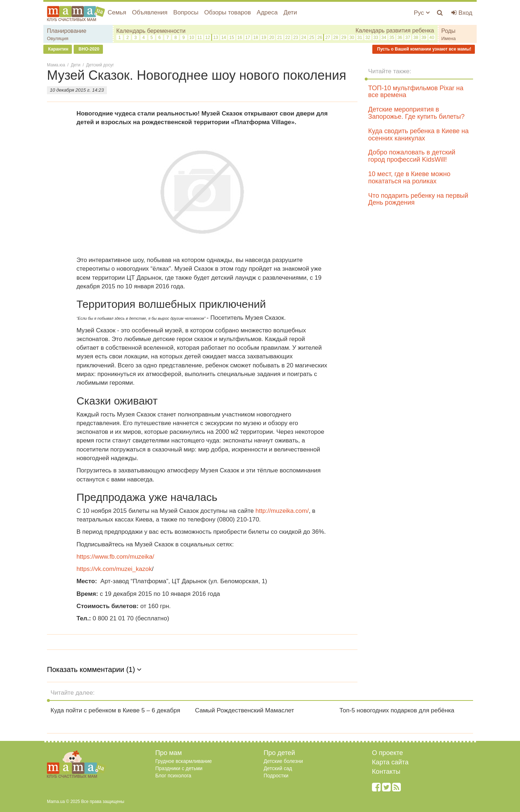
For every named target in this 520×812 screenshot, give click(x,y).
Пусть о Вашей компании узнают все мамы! (424, 49)
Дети (290, 12)
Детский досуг (100, 65)
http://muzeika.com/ (282, 511)
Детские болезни (283, 761)
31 (360, 38)
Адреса (267, 12)
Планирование (67, 31)
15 (232, 38)
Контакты (386, 772)
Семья (117, 12)
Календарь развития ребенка (395, 30)
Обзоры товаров (227, 12)
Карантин (58, 49)
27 (328, 38)
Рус (422, 13)
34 (384, 38)
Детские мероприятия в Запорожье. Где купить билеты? (417, 113)
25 (312, 38)
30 (352, 38)
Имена (448, 38)
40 (432, 38)
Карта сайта (390, 762)
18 (255, 38)
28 (336, 38)
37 (408, 38)
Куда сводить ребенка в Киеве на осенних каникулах (419, 135)
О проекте (387, 753)
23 (296, 38)
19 (264, 38)
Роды (448, 31)
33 (376, 38)
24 (304, 38)
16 (240, 38)
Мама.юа (56, 65)
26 (320, 38)
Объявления (149, 12)
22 (288, 38)
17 (248, 38)
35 (392, 38)
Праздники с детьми (179, 768)
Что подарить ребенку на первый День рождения (418, 199)
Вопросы (186, 12)
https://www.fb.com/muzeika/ (115, 557)
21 (280, 38)
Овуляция (58, 38)
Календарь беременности (151, 31)
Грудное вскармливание (184, 761)
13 (215, 38)
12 (207, 38)
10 (192, 38)
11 (200, 38)
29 (344, 38)
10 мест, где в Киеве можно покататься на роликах (409, 178)
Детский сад (278, 768)
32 (368, 38)
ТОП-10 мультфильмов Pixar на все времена (416, 92)
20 (272, 38)
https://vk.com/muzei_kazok (114, 569)
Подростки (276, 776)
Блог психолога (173, 776)
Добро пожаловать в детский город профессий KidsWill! (412, 156)
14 (224, 38)
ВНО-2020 (88, 49)
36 (400, 38)
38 (416, 38)
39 (424, 38)
